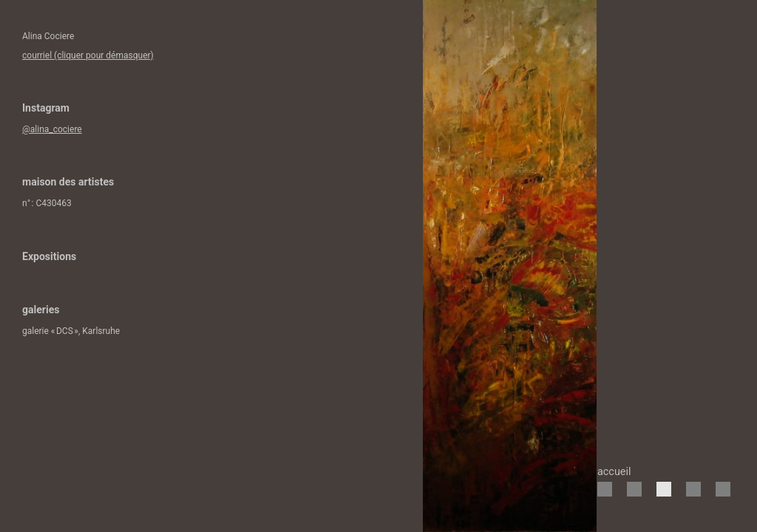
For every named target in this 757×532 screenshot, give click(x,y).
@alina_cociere (52, 129)
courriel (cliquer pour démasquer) (88, 55)
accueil (614, 472)
